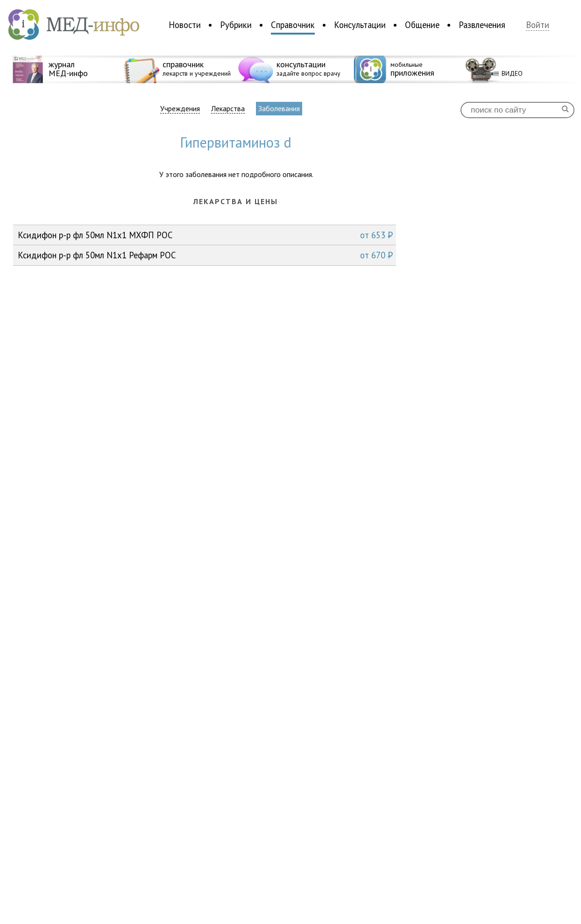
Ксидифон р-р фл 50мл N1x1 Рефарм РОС (205, 255)
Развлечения (482, 25)
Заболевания (279, 108)
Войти (538, 25)
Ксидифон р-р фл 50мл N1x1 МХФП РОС (205, 235)
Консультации (360, 25)
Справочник (293, 25)
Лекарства (228, 109)
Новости (185, 25)
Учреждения (180, 109)
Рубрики (236, 25)
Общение (422, 25)
